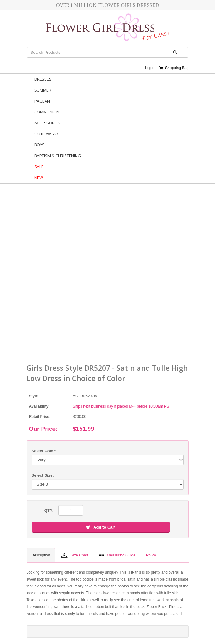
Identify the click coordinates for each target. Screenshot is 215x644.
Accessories (47, 123)
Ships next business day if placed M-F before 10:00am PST (122, 406)
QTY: (49, 510)
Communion (47, 112)
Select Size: (43, 475)
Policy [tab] (151, 555)
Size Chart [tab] (75, 556)
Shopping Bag (174, 68)
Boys (39, 145)
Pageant (43, 101)
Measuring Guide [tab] (117, 555)
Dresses (43, 79)
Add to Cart (101, 527)
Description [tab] (41, 555)
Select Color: (44, 451)
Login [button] (150, 68)
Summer (43, 90)
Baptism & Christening (58, 156)
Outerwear (46, 134)
